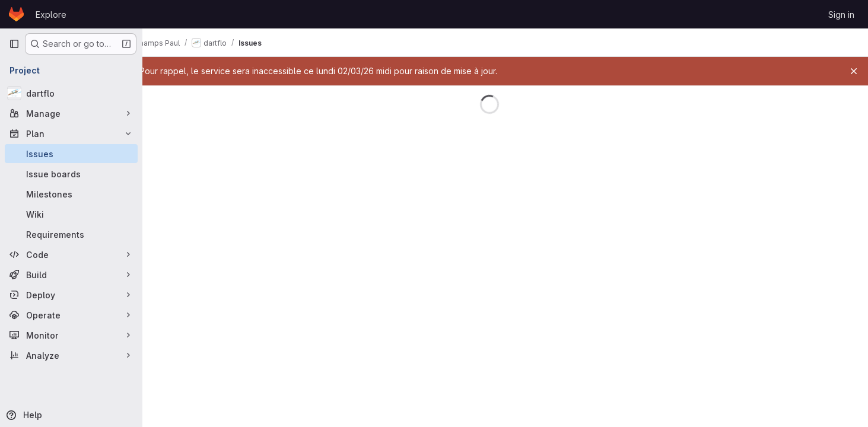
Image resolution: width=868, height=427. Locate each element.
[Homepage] (16, 14)
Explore (51, 15)
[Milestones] (71, 194)
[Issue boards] (71, 174)
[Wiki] (71, 214)
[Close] (854, 71)
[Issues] (71, 154)
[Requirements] (71, 234)
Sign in (841, 15)
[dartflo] (71, 93)
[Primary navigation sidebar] (14, 44)
